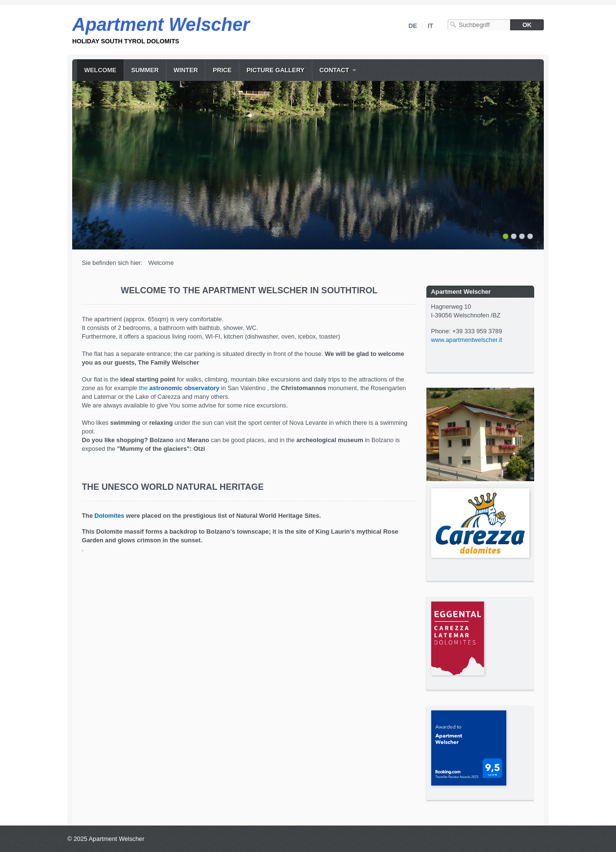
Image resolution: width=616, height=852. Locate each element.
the (179, 388)
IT (430, 26)
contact (334, 70)
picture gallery (275, 70)
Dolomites (109, 516)
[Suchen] (527, 25)
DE (413, 26)
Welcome (100, 70)
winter (186, 70)
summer (145, 70)
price (222, 70)
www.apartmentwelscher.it (467, 340)
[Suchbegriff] (479, 25)
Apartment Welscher (161, 25)
